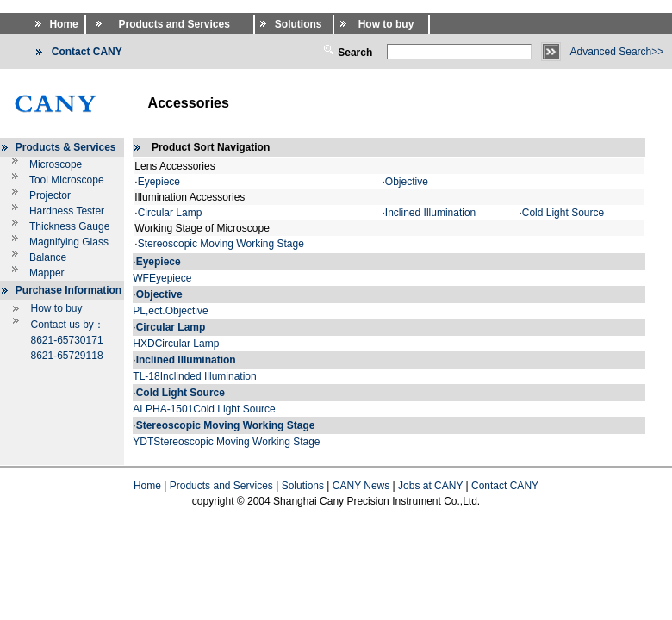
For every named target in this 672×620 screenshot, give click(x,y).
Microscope (56, 164)
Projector (50, 195)
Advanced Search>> (617, 52)
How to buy (56, 308)
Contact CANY (505, 486)
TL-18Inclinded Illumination (194, 376)
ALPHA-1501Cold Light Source (204, 409)
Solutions (303, 486)
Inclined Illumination (430, 213)
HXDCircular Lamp (176, 344)
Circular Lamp (170, 213)
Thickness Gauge (69, 226)
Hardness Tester (67, 211)
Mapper (47, 273)
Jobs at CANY (430, 486)
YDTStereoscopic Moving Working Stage (226, 442)
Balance (48, 257)
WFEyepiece (162, 278)
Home (147, 486)
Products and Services (221, 486)
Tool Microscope (67, 180)
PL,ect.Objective (170, 311)
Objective (407, 182)
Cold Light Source (563, 213)
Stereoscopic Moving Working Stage (221, 244)
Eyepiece (159, 182)
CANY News (361, 486)
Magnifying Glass (69, 242)
